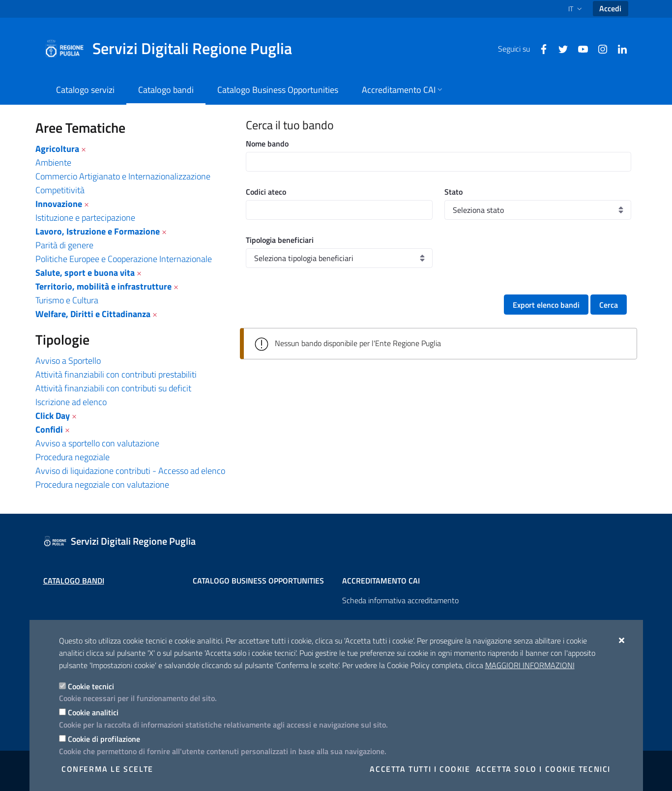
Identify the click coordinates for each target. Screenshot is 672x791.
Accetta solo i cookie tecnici (543, 769)
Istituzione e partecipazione (85, 218)
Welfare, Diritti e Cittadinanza (93, 314)
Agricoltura (57, 149)
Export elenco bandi (546, 305)
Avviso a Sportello (68, 361)
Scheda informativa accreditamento (400, 600)
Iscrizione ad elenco (71, 402)
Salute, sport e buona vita (85, 273)
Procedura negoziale (73, 457)
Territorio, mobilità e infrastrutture (103, 286)
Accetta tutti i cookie (420, 769)
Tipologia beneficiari (280, 240)
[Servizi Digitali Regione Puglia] (174, 49)
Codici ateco (266, 192)
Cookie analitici (93, 712)
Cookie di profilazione (104, 739)
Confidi (49, 429)
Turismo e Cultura (67, 300)
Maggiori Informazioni (530, 665)
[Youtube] (579, 48)
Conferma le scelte (107, 769)
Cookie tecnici (91, 686)
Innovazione (59, 204)
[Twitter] (559, 48)
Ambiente (53, 162)
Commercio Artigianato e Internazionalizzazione (123, 176)
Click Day (53, 416)
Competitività (60, 190)
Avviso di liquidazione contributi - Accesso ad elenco (130, 471)
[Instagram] (599, 48)
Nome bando (267, 144)
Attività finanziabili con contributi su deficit (113, 388)
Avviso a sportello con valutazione (97, 443)
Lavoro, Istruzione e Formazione (98, 231)
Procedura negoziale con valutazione (102, 484)
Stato (453, 192)
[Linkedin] (618, 48)
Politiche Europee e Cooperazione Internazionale (124, 259)
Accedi (610, 8)
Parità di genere (64, 245)
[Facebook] (540, 48)
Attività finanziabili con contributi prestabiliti (116, 374)
